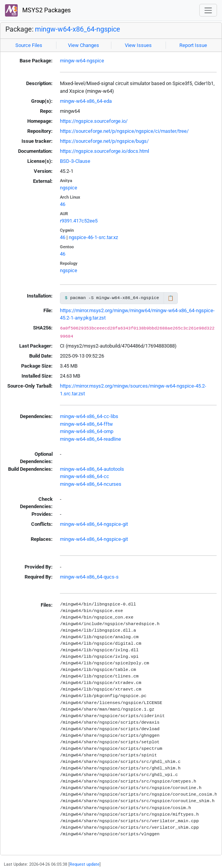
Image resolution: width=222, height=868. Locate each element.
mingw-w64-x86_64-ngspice (78, 29)
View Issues (138, 45)
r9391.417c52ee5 (79, 221)
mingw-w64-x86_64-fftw (86, 424)
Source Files (29, 45)
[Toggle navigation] (208, 10)
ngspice (69, 188)
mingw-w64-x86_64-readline (90, 439)
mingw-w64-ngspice (82, 61)
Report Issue (193, 45)
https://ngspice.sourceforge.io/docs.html (104, 151)
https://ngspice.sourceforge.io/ (94, 121)
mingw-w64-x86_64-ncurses (91, 484)
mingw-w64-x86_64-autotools (92, 469)
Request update (84, 864)
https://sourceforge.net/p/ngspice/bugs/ (104, 141)
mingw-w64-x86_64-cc (84, 476)
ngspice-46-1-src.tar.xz (93, 237)
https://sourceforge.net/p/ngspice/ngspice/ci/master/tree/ (124, 131)
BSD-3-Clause (75, 161)
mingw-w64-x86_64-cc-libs (89, 416)
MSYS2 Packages (38, 11)
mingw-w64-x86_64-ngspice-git (94, 524)
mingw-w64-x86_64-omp (87, 431)
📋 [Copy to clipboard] (171, 298)
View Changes (84, 45)
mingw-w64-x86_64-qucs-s (89, 577)
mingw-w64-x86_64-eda (86, 101)
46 (63, 204)
